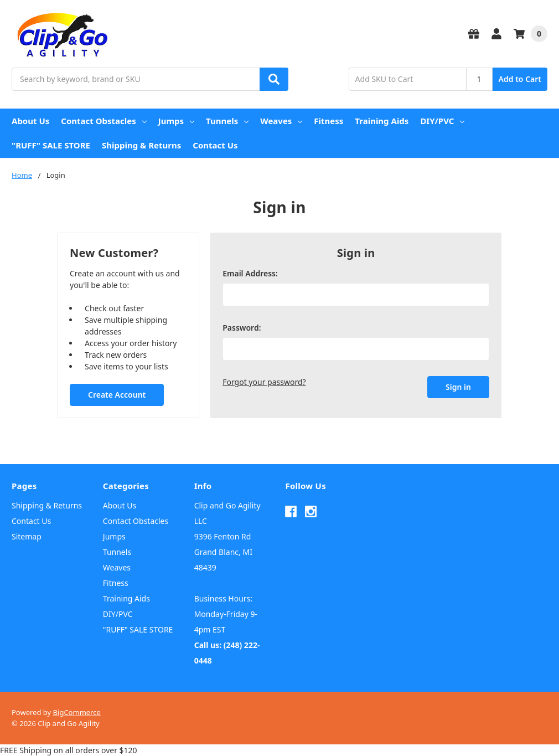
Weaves (281, 121)
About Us (30, 121)
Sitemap (27, 536)
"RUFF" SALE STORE (51, 145)
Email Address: (250, 273)
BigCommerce (77, 712)
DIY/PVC (442, 121)
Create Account (117, 395)
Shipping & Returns (141, 145)
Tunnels (227, 121)
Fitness (328, 121)
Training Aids (382, 121)
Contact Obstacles (103, 121)
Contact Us (215, 145)
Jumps (176, 121)
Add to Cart (520, 79)
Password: (242, 328)
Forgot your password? (264, 382)
